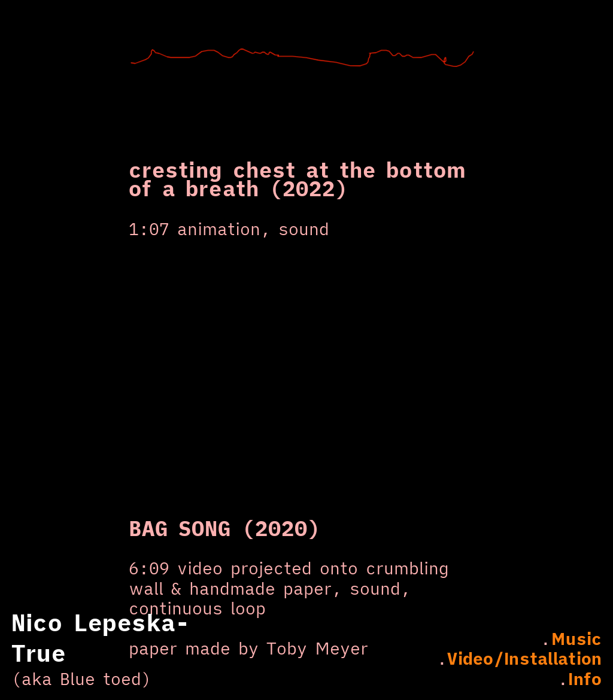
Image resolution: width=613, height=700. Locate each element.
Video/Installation (524, 658)
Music (576, 639)
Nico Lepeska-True (101, 638)
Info (585, 679)
